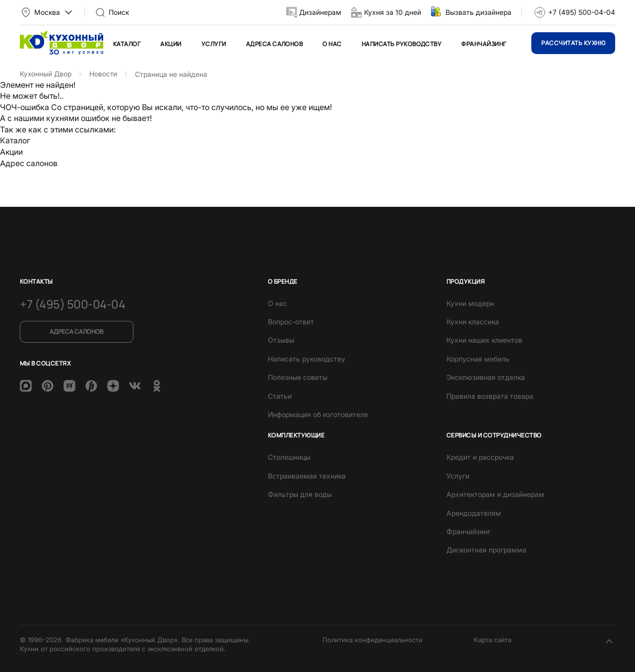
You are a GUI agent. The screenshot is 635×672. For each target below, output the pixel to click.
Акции (171, 44)
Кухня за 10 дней (393, 12)
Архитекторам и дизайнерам (495, 493)
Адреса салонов (275, 44)
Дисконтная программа (486, 549)
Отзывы (281, 339)
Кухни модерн (470, 302)
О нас (332, 44)
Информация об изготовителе (318, 413)
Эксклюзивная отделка (486, 376)
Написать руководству (402, 44)
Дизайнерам (320, 12)
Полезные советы (298, 376)
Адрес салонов (29, 163)
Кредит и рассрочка (480, 456)
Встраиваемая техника (307, 474)
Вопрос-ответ (291, 321)
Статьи (280, 395)
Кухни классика (473, 321)
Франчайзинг (484, 44)
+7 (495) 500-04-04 (582, 12)
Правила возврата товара (490, 395)
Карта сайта (493, 638)
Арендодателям (474, 512)
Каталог (127, 44)
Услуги (214, 44)
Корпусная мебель (478, 357)
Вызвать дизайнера (478, 12)
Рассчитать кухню (573, 43)
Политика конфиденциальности (373, 638)
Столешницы (289, 456)
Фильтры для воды (300, 493)
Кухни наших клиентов (484, 339)
